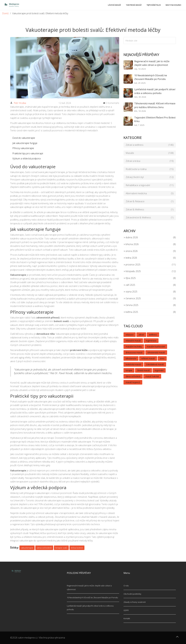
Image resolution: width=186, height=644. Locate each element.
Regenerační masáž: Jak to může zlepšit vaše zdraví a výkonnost (152, 63)
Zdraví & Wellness (150, 210)
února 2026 (131, 251)
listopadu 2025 (132, 271)
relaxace (130, 335)
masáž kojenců (133, 382)
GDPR (126, 610)
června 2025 (131, 305)
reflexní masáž (148, 358)
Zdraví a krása (150, 161)
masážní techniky (134, 347)
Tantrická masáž (134, 5)
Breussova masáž (134, 353)
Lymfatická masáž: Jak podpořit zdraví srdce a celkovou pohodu (155, 91)
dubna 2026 (131, 237)
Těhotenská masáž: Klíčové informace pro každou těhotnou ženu (155, 105)
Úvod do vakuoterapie (24, 138)
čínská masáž (143, 370)
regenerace (151, 341)
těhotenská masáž (156, 353)
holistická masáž (133, 364)
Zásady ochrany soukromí (135, 602)
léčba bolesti (77, 548)
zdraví (141, 335)
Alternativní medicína (150, 194)
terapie (129, 370)
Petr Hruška (20, 103)
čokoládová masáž (155, 364)
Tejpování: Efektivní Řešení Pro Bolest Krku (155, 119)
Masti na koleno (173, 5)
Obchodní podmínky (132, 594)
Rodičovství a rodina (150, 169)
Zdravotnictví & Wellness (150, 218)
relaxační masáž (133, 341)
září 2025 (129, 285)
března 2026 (131, 244)
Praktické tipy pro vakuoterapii (28, 153)
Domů (5, 13)
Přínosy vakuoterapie (23, 148)
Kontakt (127, 618)
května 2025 (131, 312)
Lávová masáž (114, 5)
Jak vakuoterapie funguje (25, 143)
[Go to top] (177, 638)
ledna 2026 (130, 258)
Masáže (150, 153)
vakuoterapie (27, 548)
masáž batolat (152, 376)
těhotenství (131, 358)
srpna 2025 (130, 292)
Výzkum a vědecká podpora (26, 158)
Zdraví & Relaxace (150, 201)
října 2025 (130, 278)
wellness (153, 335)
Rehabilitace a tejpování (150, 185)
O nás (126, 586)
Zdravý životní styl (150, 177)
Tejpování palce (154, 5)
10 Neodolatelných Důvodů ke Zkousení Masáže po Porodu (151, 77)
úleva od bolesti (44, 548)
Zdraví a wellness (150, 145)
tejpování (159, 370)
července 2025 (132, 298)
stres (162, 358)
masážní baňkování (156, 347)
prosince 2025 (132, 265)
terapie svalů (61, 548)
